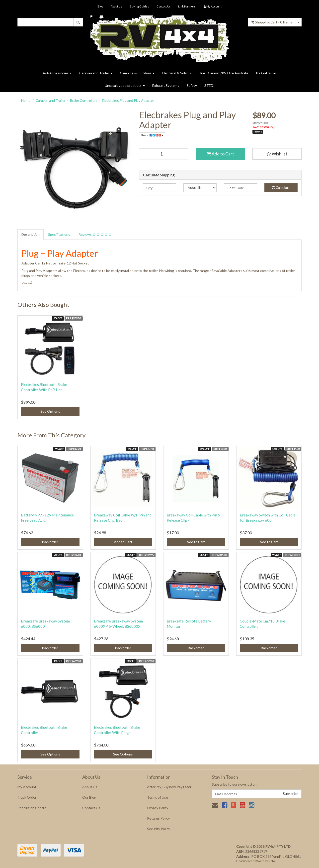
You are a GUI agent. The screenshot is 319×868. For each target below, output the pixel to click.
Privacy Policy (158, 808)
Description (31, 234)
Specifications (59, 234)
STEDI (209, 85)
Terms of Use (158, 797)
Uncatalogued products (125, 85)
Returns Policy (158, 818)
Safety (192, 85)
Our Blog (89, 797)
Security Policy (159, 829)
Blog (100, 6)
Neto (272, 861)
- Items (272, 22)
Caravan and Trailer (96, 73)
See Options (50, 411)
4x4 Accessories (57, 73)
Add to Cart (220, 154)
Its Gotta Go (266, 73)
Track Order (27, 797)
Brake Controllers (84, 100)
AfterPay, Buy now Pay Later (169, 787)
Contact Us (164, 6)
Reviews (95, 234)
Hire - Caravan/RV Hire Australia (224, 73)
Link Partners (187, 6)
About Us (116, 6)
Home (26, 100)
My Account (27, 787)
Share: (152, 135)
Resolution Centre (32, 808)
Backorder (50, 542)
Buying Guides (139, 6)
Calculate (281, 187)
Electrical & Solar (177, 73)
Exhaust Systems (166, 85)
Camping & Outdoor (137, 73)
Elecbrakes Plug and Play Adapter (128, 100)
